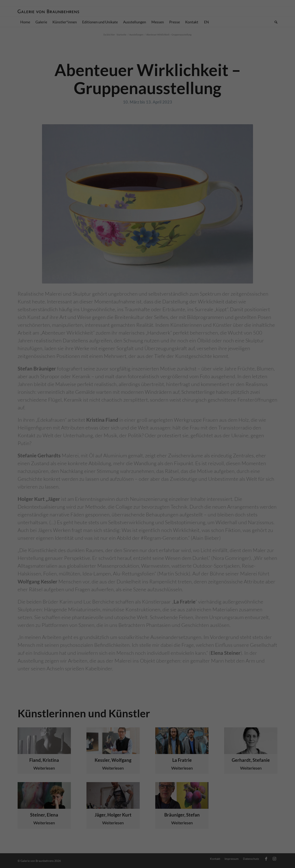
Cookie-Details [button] (129, 113)
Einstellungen (103, 55)
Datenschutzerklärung (122, 51)
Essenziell (103, 64)
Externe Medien (186, 64)
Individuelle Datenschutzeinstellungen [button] (147, 104)
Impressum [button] (168, 113)
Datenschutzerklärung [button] (150, 113)
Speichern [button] (147, 92)
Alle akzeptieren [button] (147, 80)
